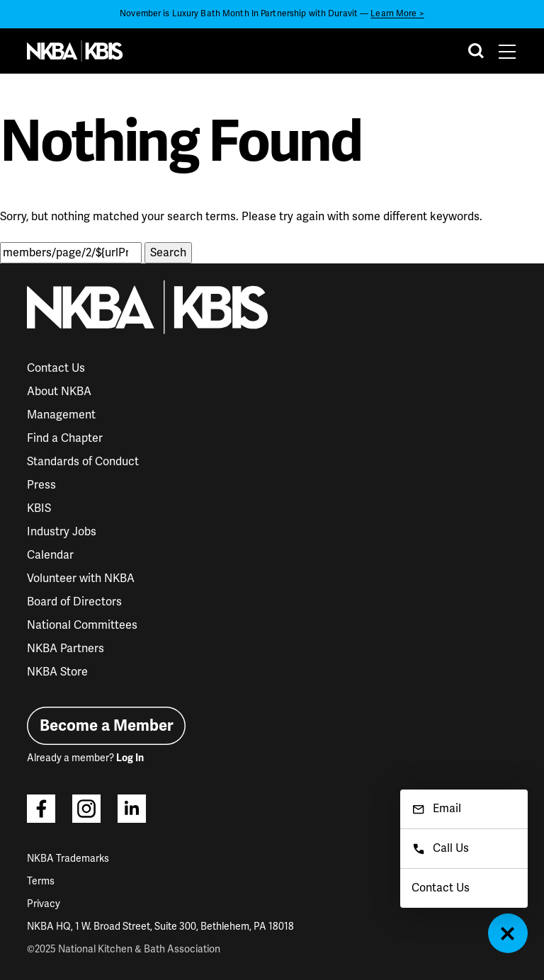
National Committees (82, 625)
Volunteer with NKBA (81, 579)
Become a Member (107, 725)
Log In (130, 758)
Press (41, 485)
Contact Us (56, 368)
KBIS (39, 508)
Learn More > (397, 14)
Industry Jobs (62, 532)
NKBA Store (57, 672)
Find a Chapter (65, 438)
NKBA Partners (66, 649)
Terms (41, 881)
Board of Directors (74, 602)
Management (61, 415)
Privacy (44, 904)
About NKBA (59, 392)
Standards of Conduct (83, 462)
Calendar (50, 555)
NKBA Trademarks (68, 859)
